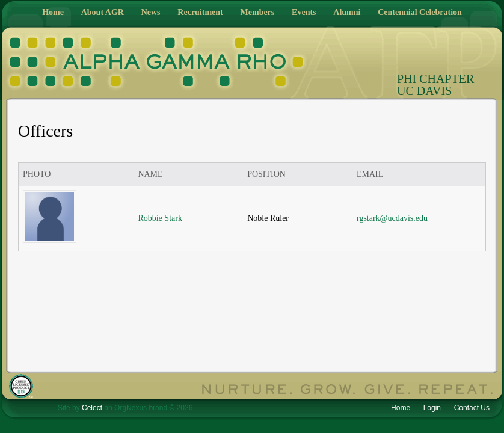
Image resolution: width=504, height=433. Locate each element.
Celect (92, 408)
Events (304, 12)
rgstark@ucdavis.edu (392, 218)
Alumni (347, 12)
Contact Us (472, 408)
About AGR (103, 12)
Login (432, 408)
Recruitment (200, 12)
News (151, 12)
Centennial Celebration (420, 12)
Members (258, 12)
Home (53, 12)
